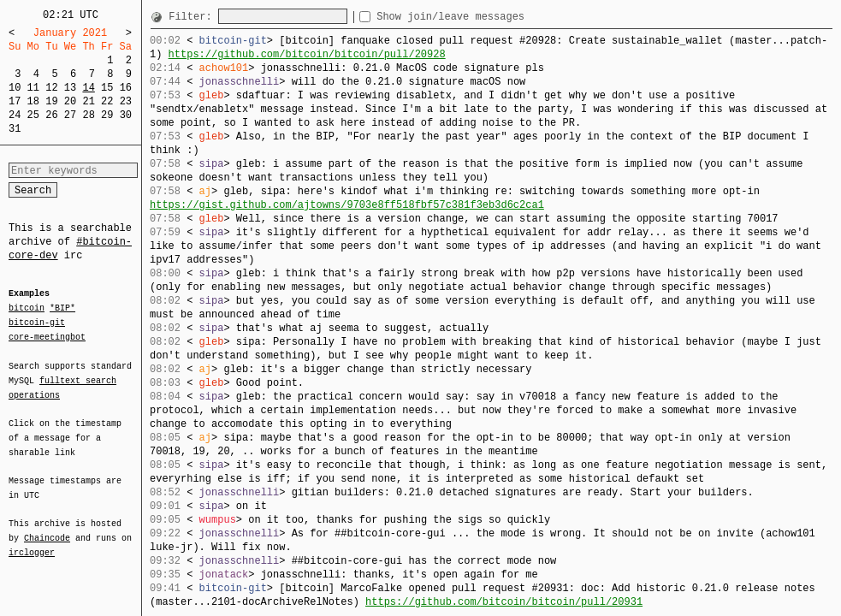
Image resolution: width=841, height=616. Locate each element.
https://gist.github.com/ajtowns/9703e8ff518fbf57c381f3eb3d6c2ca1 (347, 205)
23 (126, 101)
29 (107, 115)
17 (15, 101)
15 (107, 88)
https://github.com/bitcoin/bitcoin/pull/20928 (307, 54)
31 (15, 129)
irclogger (32, 542)
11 (33, 88)
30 (126, 115)
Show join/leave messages (481, 17)
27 (70, 115)
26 (51, 115)
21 (88, 101)
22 (107, 101)
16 (126, 88)
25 (33, 115)
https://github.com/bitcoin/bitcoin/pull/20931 (504, 602)
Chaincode (47, 528)
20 (70, 101)
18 (33, 101)
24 (15, 115)
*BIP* (62, 309)
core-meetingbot (47, 336)
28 (88, 115)
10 (15, 88)
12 (51, 88)
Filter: (193, 17)
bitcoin (27, 309)
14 (88, 88)
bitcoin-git (37, 323)
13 (70, 88)
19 (51, 101)
